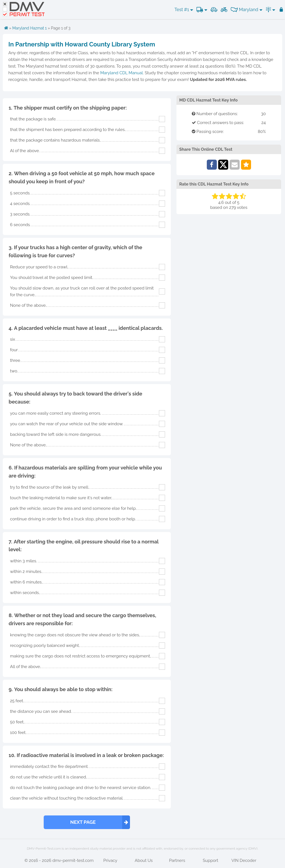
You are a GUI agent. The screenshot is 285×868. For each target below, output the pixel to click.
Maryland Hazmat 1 (30, 28)
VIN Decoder (244, 860)
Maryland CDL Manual (121, 73)
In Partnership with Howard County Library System (82, 44)
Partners (177, 860)
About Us (144, 860)
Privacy (110, 860)
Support (210, 860)
